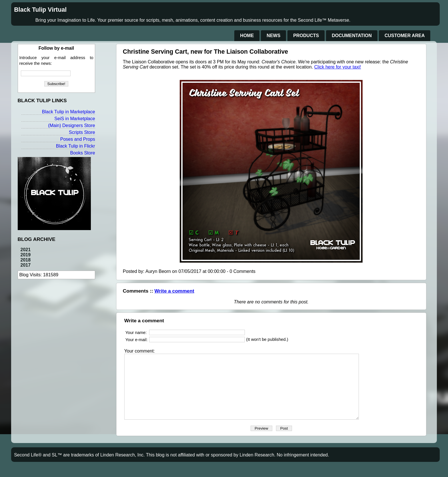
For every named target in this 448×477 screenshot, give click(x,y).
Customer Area (405, 36)
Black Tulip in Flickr (76, 146)
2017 (26, 265)
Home (247, 36)
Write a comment (174, 291)
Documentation (352, 36)
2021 (26, 250)
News (273, 36)
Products (306, 36)
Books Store (82, 153)
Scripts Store (82, 132)
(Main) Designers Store (72, 125)
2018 (26, 260)
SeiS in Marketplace (75, 119)
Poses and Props (78, 139)
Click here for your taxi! (338, 67)
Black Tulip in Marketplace (69, 112)
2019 (26, 255)
